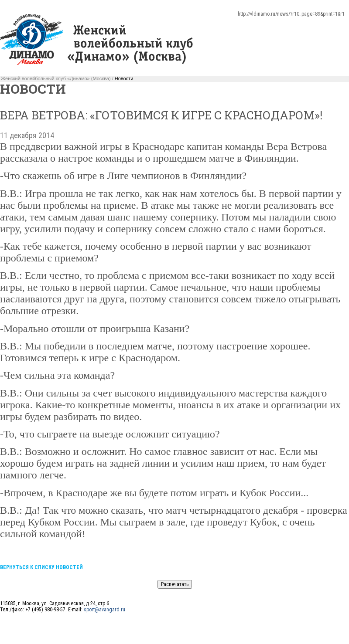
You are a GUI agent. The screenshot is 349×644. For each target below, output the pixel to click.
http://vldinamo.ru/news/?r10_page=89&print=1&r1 (291, 14)
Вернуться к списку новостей (41, 567)
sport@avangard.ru (104, 610)
